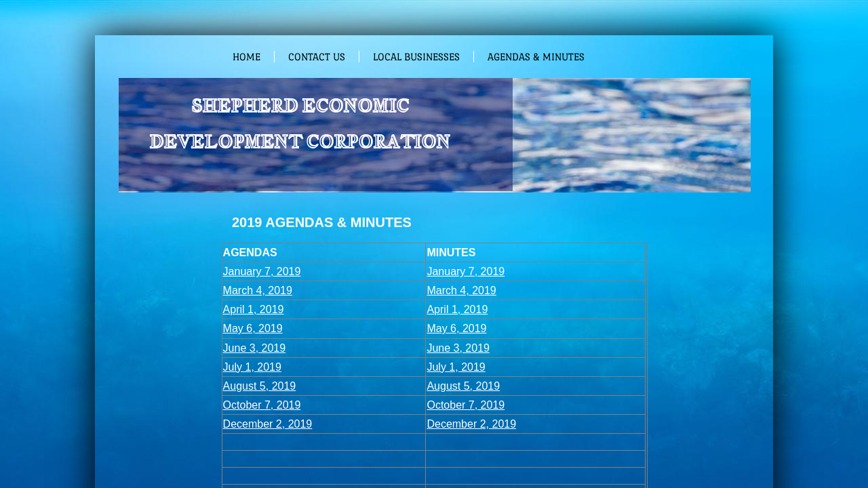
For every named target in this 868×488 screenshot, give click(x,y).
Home (246, 57)
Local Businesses (416, 57)
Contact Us (317, 57)
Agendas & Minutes (536, 57)
